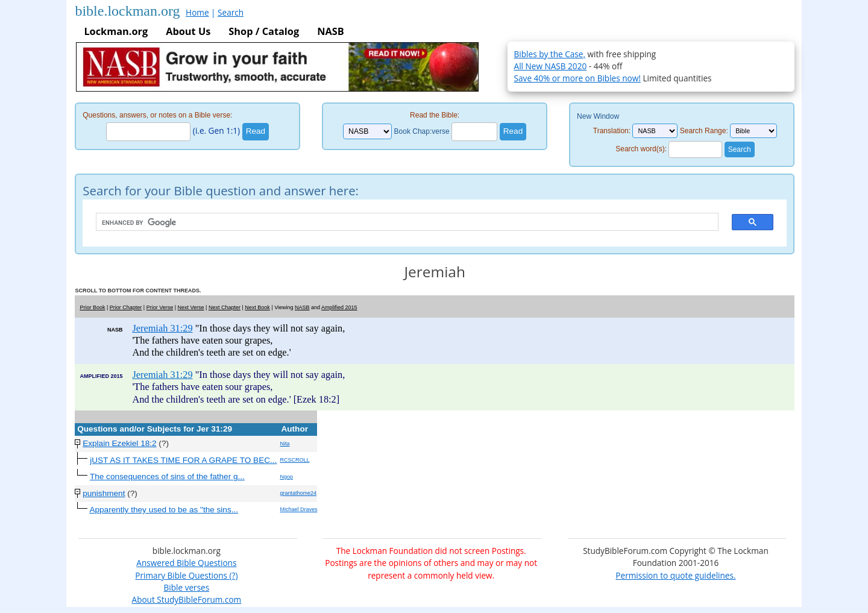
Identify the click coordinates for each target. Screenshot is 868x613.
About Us (188, 31)
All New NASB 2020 (551, 66)
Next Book (257, 307)
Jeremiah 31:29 (162, 328)
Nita (285, 444)
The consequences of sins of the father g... (167, 476)
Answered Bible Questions (186, 563)
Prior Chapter (126, 307)
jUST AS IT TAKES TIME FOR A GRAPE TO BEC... (183, 460)
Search (231, 12)
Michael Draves (298, 509)
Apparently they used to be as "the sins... (164, 510)
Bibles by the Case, (550, 54)
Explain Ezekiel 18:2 (119, 443)
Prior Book (92, 307)
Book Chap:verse (422, 131)
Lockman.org (116, 31)
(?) (232, 575)
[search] (401, 222)
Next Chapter (225, 307)
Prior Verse (160, 307)
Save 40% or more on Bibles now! (577, 78)
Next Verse (191, 307)
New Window (598, 116)
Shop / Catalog (264, 31)
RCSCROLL (294, 460)
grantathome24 (298, 493)
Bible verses (187, 587)
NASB (330, 31)
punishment (104, 493)
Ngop (286, 477)
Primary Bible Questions (181, 575)
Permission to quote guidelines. (675, 575)
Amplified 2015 (339, 307)
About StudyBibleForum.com (187, 599)
